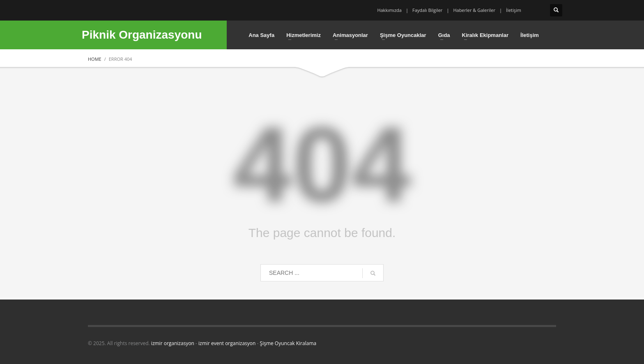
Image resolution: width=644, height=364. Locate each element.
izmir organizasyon (173, 343)
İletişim (514, 10)
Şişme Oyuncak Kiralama (288, 343)
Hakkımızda (389, 10)
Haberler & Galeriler (474, 10)
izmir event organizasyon (227, 343)
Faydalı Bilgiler (427, 10)
